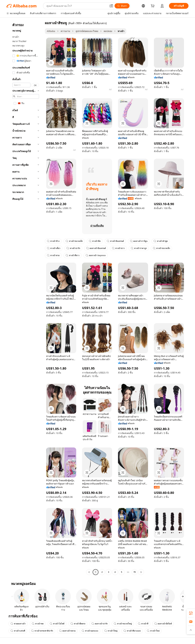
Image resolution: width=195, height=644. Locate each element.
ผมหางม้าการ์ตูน (139, 241)
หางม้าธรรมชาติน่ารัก (42, 631)
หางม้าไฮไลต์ (57, 624)
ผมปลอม (108, 31)
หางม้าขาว (118, 248)
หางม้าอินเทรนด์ (115, 241)
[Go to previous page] (89, 572)
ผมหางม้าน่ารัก (100, 624)
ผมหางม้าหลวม (67, 631)
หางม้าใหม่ (153, 631)
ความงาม (65, 31)
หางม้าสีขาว (73, 255)
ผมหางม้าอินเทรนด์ (96, 248)
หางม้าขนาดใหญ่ (123, 624)
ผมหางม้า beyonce (96, 255)
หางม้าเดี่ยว (54, 248)
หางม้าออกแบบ (90, 631)
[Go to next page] (141, 572)
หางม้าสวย (53, 255)
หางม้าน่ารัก (73, 248)
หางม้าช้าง (53, 241)
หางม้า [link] (121, 31)
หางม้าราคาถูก (139, 248)
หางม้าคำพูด (161, 241)
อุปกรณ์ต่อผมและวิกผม (87, 31)
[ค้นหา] (122, 6)
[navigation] (25, 298)
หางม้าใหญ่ (111, 631)
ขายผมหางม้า (18, 624)
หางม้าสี (143, 624)
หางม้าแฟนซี (18, 631)
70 (135, 572)
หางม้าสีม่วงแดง (132, 631)
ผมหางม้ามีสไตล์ (163, 624)
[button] (111, 6)
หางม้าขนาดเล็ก (74, 241)
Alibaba (51, 31)
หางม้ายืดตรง (78, 624)
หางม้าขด (38, 624)
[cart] (153, 6)
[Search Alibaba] (77, 6)
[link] (191, 613)
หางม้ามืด (95, 241)
